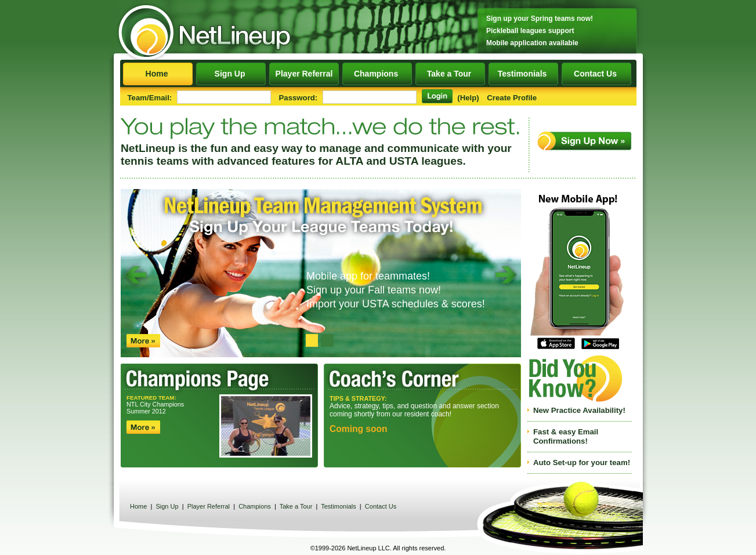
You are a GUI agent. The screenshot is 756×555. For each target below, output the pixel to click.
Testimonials (523, 74)
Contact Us (597, 74)
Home (158, 74)
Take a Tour (450, 74)
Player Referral (304, 74)
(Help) (468, 98)
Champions (377, 74)
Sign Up (231, 74)
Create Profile (512, 98)
